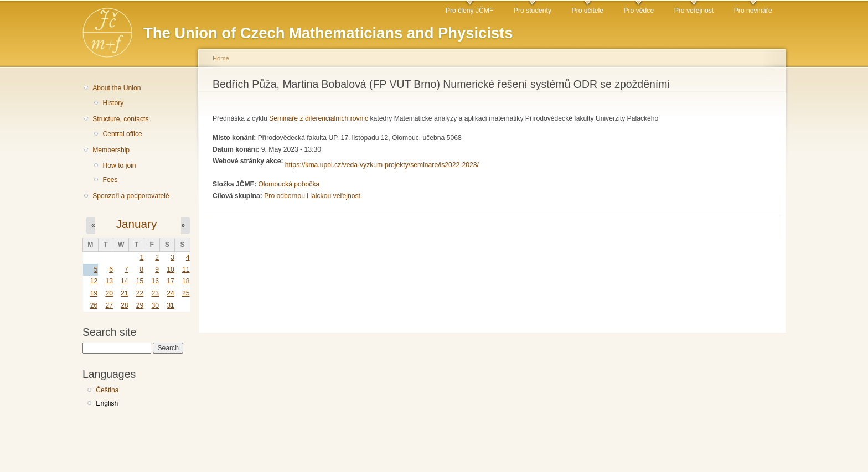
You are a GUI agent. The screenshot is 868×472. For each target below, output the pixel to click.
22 (140, 293)
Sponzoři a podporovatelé (131, 196)
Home (221, 58)
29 (140, 305)
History (113, 103)
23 (155, 293)
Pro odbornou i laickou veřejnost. (313, 196)
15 (140, 281)
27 (109, 305)
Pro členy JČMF (469, 11)
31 (170, 305)
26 (94, 305)
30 (155, 305)
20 (109, 293)
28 (125, 305)
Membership (111, 150)
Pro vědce (639, 11)
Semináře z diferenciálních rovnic (319, 118)
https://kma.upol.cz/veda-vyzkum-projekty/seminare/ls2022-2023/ (382, 165)
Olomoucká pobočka (289, 184)
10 (170, 269)
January (137, 224)
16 (155, 281)
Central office (122, 134)
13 (109, 281)
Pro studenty (533, 11)
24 (170, 293)
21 (125, 293)
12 (94, 281)
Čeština (107, 390)
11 (186, 269)
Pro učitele (588, 11)
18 (186, 281)
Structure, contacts (120, 119)
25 (186, 293)
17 (170, 281)
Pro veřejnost (694, 11)
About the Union (117, 88)
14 (125, 281)
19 (94, 293)
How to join (119, 165)
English (107, 403)
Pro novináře (753, 11)
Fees (110, 180)
